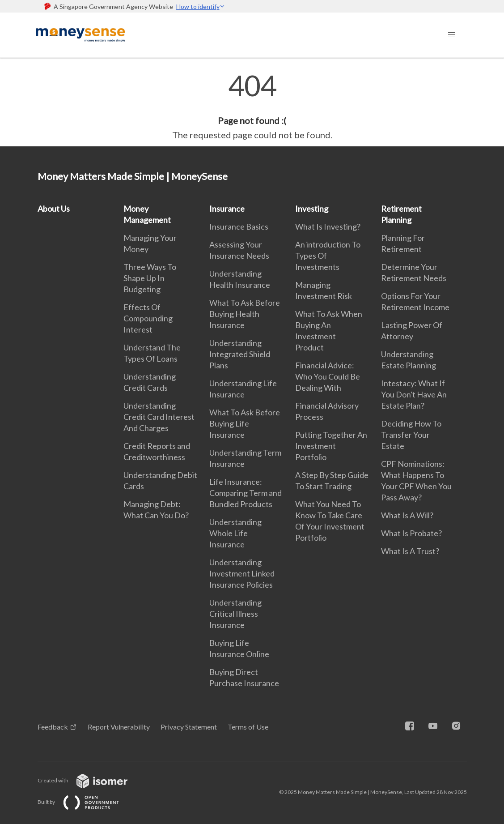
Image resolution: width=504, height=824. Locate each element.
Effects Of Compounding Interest (148, 318)
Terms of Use (248, 727)
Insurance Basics (239, 226)
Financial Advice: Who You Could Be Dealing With (328, 376)
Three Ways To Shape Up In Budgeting (150, 278)
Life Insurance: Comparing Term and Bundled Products (246, 493)
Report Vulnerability (119, 727)
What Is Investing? (328, 226)
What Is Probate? (411, 533)
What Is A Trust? (410, 551)
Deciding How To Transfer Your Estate (411, 435)
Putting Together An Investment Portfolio (331, 446)
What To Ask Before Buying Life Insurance (245, 423)
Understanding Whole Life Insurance (235, 533)
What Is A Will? (407, 515)
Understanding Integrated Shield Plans (240, 354)
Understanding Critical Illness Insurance (235, 614)
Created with (90, 780)
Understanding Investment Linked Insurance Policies (242, 573)
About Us (54, 209)
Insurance (227, 209)
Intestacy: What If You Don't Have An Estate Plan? (414, 394)
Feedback (53, 727)
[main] (252, 107)
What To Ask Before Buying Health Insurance (245, 314)
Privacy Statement (189, 727)
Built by (85, 802)
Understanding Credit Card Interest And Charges (159, 417)
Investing (312, 209)
